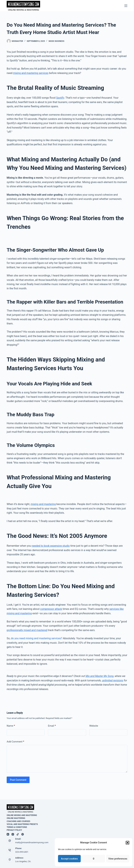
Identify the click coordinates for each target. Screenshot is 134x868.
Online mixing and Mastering (22, 815)
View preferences (118, 859)
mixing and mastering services (31, 73)
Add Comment (15, 742)
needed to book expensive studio (51, 546)
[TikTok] (18, 834)
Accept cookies (69, 859)
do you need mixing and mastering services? (37, 638)
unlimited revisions (113, 680)
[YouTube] (8, 834)
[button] (127, 843)
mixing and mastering (43, 504)
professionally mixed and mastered (27, 630)
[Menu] (126, 6)
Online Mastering (16, 818)
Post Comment (18, 780)
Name (11, 726)
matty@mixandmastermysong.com (32, 842)
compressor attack (51, 609)
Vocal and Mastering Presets (22, 824)
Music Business (56, 41)
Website (94, 726)
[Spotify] (23, 834)
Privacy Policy (14, 830)
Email (52, 726)
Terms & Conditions (17, 827)
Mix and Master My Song (100, 676)
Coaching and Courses (18, 821)
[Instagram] (13, 834)
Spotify (60, 98)
